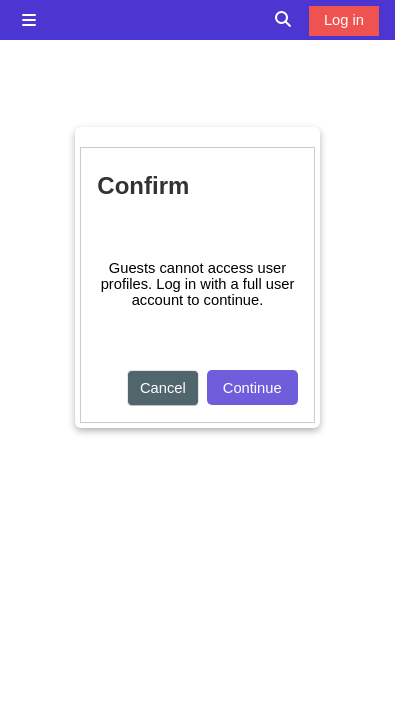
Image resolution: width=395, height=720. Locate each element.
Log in (344, 20)
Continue (252, 388)
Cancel (163, 388)
